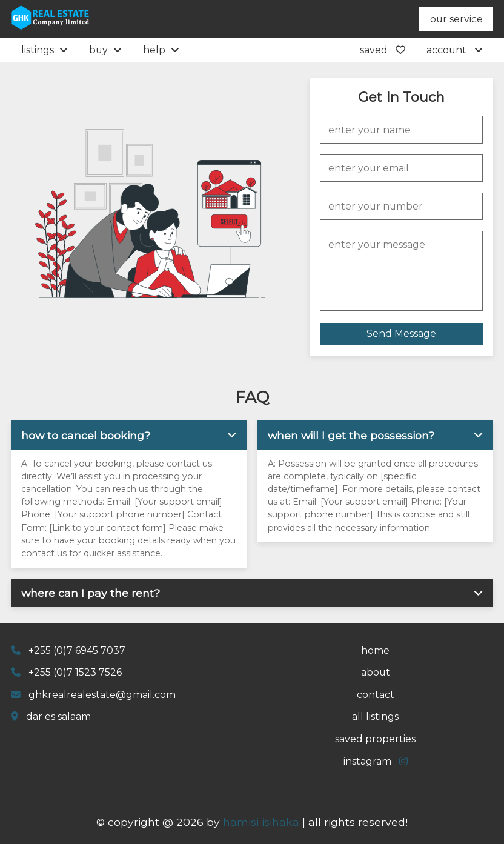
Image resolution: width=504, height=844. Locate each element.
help (161, 50)
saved (383, 50)
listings (45, 50)
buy (105, 50)
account (455, 50)
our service (456, 19)
